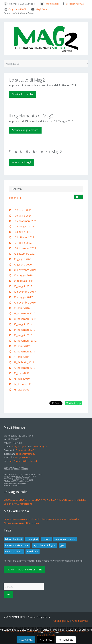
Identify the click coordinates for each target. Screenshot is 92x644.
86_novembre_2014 (25, 319)
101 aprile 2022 (22, 243)
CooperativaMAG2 (75, 4)
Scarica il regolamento (25, 130)
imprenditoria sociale (17, 545)
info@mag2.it (52, 4)
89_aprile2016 (22, 308)
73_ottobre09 (21, 389)
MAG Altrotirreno (23, 504)
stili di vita (33, 551)
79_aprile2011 (22, 357)
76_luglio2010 (21, 373)
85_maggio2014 (23, 324)
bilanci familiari (14, 539)
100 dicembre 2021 (25, 248)
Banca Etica (33, 523)
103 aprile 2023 (22, 232)
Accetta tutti (26, 640)
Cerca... (4, 582)
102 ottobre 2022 (24, 237)
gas (62, 545)
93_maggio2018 (23, 286)
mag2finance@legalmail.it (23, 461)
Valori (22, 523)
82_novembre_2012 (25, 341)
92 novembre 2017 (25, 292)
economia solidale (65, 539)
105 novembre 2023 (25, 221)
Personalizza (66, 640)
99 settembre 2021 (25, 254)
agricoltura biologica (44, 545)
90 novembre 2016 (25, 303)
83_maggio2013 (23, 335)
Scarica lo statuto (22, 94)
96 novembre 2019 (25, 270)
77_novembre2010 (24, 368)
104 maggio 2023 (24, 226)
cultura (46, 539)
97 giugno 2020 (23, 264)
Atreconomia (11, 523)
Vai (8, 594)
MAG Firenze (66, 500)
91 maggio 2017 (23, 297)
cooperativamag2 (25, 454)
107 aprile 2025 (22, 210)
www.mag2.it (40, 446)
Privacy (31, 617)
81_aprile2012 (22, 346)
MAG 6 (55, 500)
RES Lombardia (70, 519)
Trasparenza (43, 617)
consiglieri (32, 539)
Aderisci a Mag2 (22, 162)
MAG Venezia (26, 500)
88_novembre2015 (25, 313)
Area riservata (80, 621)
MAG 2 (38, 500)
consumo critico (14, 551)
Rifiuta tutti (46, 640)
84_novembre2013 (24, 330)
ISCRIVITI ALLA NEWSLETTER (24, 569)
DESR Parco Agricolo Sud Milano (30, 519)
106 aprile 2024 (22, 216)
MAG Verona (11, 500)
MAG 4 (47, 500)
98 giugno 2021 (23, 259)
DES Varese (55, 519)
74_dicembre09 (22, 384)
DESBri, (8, 519)
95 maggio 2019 (23, 275)
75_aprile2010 (22, 379)
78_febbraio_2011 (24, 362)
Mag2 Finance (42, 9)
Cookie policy (61, 621)
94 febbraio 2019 (24, 281)
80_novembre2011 (24, 351)
